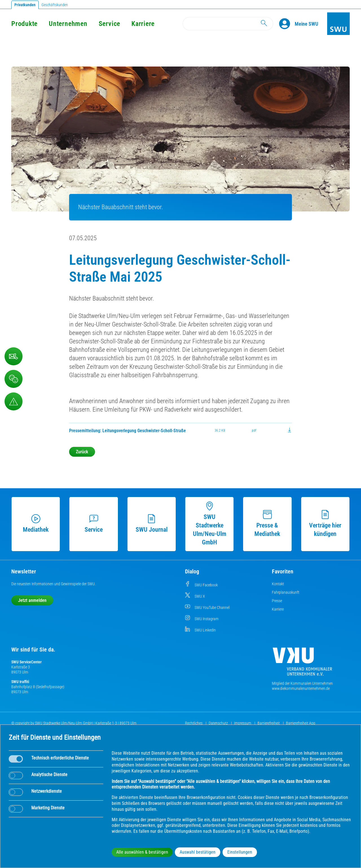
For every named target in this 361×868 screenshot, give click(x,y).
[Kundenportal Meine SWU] (306, 24)
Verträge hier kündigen (325, 524)
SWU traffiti (20, 682)
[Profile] (287, 24)
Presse (277, 601)
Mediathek (36, 524)
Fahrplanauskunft (286, 592)
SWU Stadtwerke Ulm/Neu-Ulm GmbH (210, 524)
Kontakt (278, 584)
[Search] (228, 24)
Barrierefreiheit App (301, 723)
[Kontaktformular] (14, 356)
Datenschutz (219, 723)
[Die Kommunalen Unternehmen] (302, 664)
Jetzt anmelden (32, 600)
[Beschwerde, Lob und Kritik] (14, 379)
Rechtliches (194, 723)
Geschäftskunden (55, 5)
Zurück (82, 452)
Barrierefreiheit (269, 723)
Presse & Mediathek (267, 524)
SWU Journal (152, 524)
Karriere (143, 24)
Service (109, 24)
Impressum (243, 723)
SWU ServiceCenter (27, 662)
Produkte (24, 24)
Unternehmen (68, 24)
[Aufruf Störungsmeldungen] (14, 401)
